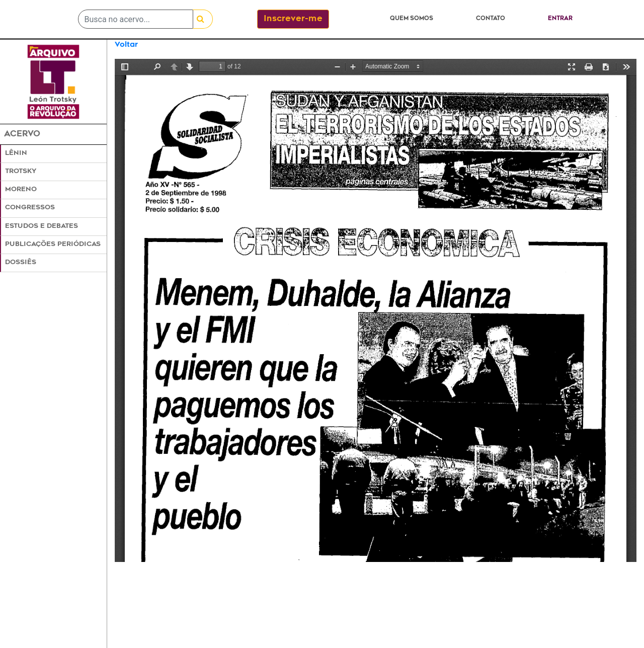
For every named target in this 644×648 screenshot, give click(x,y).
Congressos (30, 208)
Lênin (16, 153)
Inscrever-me (293, 19)
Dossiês (21, 263)
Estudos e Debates (42, 226)
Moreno (21, 190)
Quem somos (412, 19)
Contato (491, 19)
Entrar (560, 19)
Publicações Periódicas (53, 245)
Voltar (126, 45)
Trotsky (21, 172)
